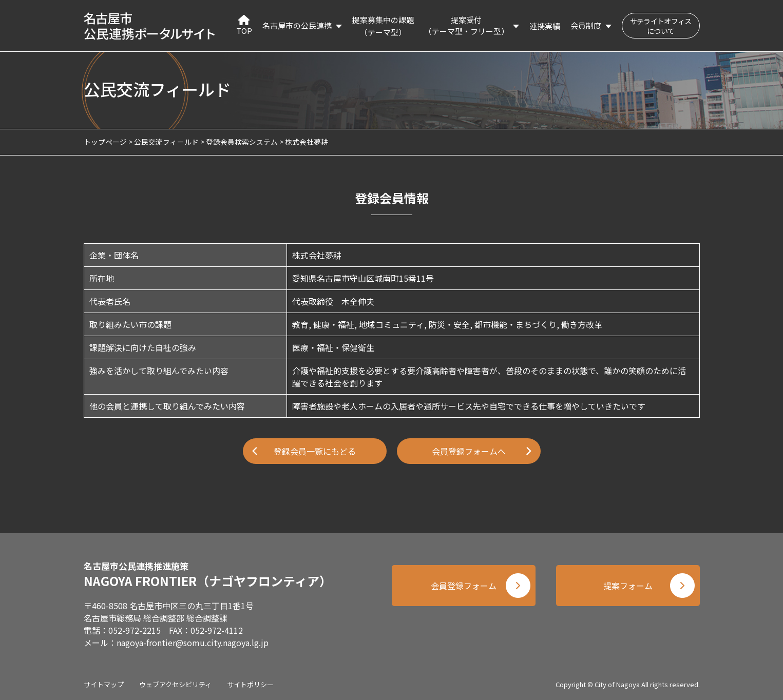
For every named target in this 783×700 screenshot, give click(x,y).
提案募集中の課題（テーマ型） (383, 26)
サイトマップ (104, 684)
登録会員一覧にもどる (315, 451)
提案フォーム (628, 586)
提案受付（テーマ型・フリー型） (466, 26)
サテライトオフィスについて (661, 26)
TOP (244, 25)
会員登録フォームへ (469, 451)
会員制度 (586, 25)
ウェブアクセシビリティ (175, 684)
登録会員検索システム (242, 142)
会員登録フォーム (464, 586)
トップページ (105, 142)
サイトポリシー (250, 684)
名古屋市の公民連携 (297, 25)
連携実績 (545, 26)
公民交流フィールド (166, 142)
